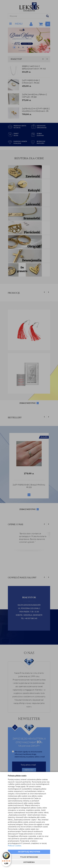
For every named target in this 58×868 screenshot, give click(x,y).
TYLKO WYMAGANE (29, 857)
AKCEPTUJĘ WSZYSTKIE (29, 852)
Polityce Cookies (15, 846)
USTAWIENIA (29, 862)
